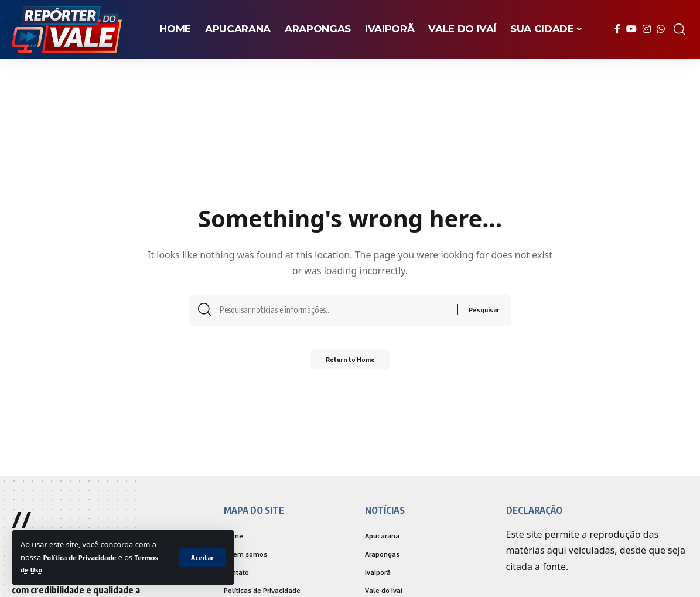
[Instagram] (647, 29)
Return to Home (350, 363)
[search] (679, 29)
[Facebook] (617, 29)
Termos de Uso (48, 569)
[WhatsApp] (661, 29)
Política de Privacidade (85, 557)
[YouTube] (631, 29)
